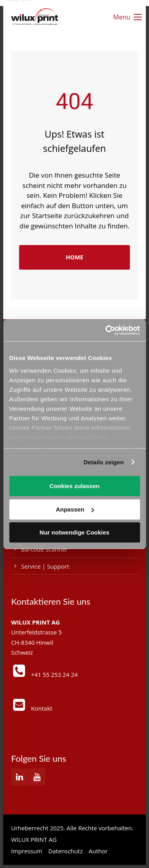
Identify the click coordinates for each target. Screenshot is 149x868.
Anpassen (75, 509)
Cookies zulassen (75, 486)
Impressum (27, 851)
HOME (74, 257)
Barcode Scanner (45, 549)
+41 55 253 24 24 (54, 674)
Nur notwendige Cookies (75, 532)
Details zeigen (104, 462)
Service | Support (45, 566)
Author (98, 851)
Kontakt (42, 708)
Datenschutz (66, 851)
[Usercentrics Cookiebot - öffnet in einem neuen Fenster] (106, 330)
